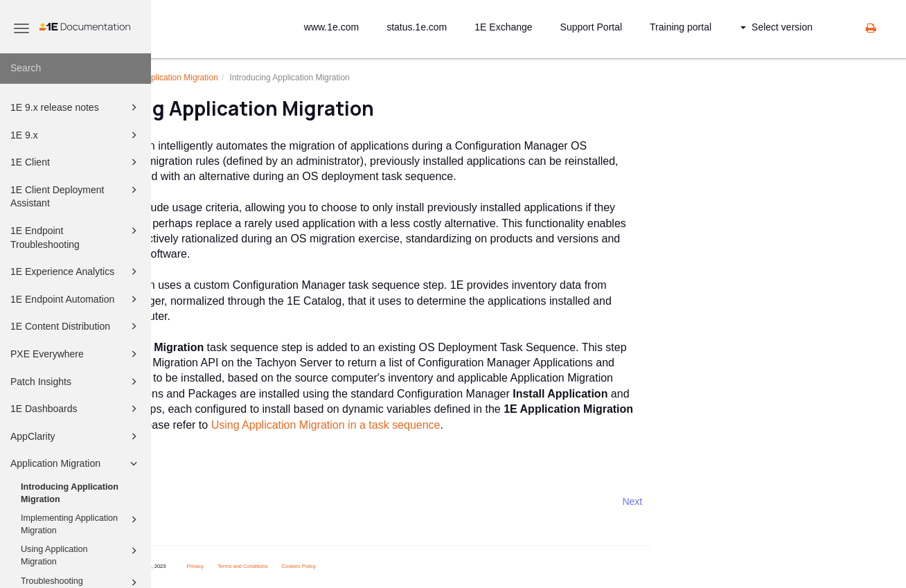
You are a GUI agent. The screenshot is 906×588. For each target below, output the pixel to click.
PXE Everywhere (76, 354)
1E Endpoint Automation (76, 299)
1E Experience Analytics (76, 271)
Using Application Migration (81, 555)
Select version (776, 27)
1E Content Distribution (76, 326)
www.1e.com (331, 27)
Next (750, 501)
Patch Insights (76, 382)
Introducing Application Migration (70, 493)
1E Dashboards (76, 409)
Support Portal (592, 27)
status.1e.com (417, 27)
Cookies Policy (417, 566)
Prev (188, 501)
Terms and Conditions (361, 566)
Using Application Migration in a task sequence (444, 425)
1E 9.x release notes (76, 107)
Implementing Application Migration (81, 524)
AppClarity (76, 436)
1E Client (76, 162)
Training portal (681, 27)
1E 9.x (76, 135)
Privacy (313, 566)
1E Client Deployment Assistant (76, 196)
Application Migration (76, 463)
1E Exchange (503, 27)
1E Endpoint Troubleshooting (76, 237)
